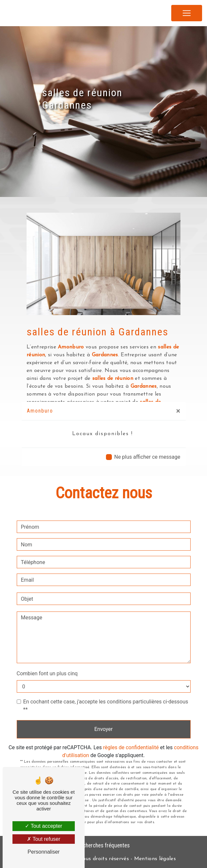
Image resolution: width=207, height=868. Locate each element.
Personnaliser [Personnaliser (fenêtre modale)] (44, 852)
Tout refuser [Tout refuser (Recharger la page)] (44, 839)
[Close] (178, 411)
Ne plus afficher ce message (147, 457)
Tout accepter (43, 826)
